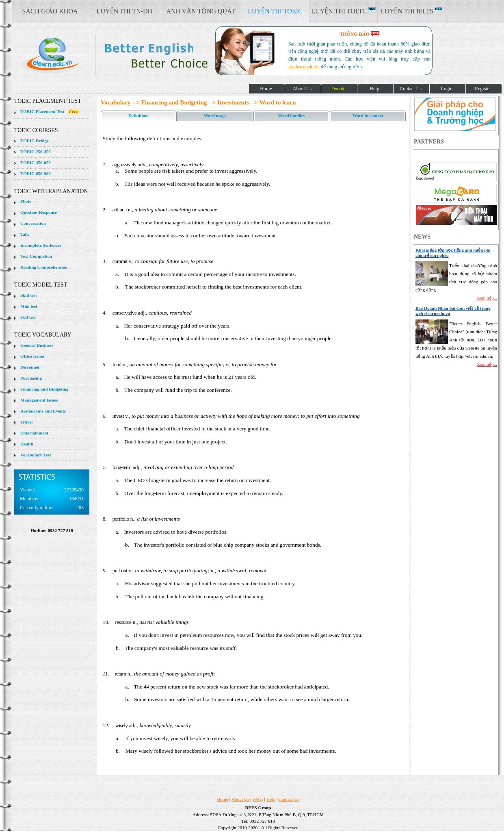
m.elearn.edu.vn (304, 67)
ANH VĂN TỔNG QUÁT (201, 11)
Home (223, 799)
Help (271, 799)
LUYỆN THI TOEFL (343, 11)
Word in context (368, 115)
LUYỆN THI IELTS (412, 11)
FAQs (258, 799)
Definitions (139, 115)
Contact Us (289, 799)
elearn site (129, 55)
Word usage (215, 115)
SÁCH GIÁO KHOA (50, 11)
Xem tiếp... (487, 298)
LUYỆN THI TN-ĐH (124, 11)
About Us (240, 799)
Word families (292, 115)
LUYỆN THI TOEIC (275, 11)
